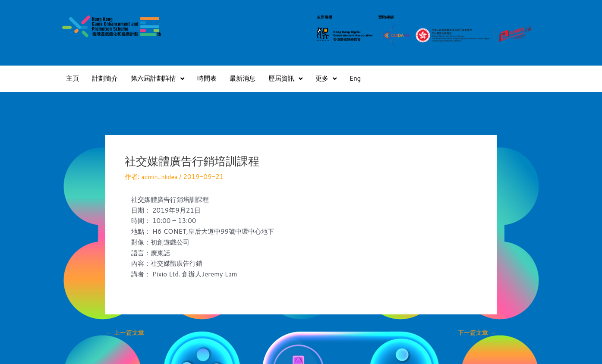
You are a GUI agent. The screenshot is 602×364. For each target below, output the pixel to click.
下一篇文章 (476, 332)
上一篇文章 (126, 332)
